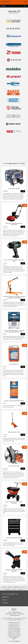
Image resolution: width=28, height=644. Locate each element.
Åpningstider (8, 589)
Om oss (24, 587)
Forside (4, 587)
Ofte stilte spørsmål (15, 615)
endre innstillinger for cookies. (14, 638)
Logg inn (14, 589)
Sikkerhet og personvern (11, 614)
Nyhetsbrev (21, 614)
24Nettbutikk (17, 641)
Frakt (10, 612)
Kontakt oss (21, 589)
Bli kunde (10, 587)
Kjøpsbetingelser (16, 612)
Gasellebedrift (17, 587)
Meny (3, 6)
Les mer (17, 636)
